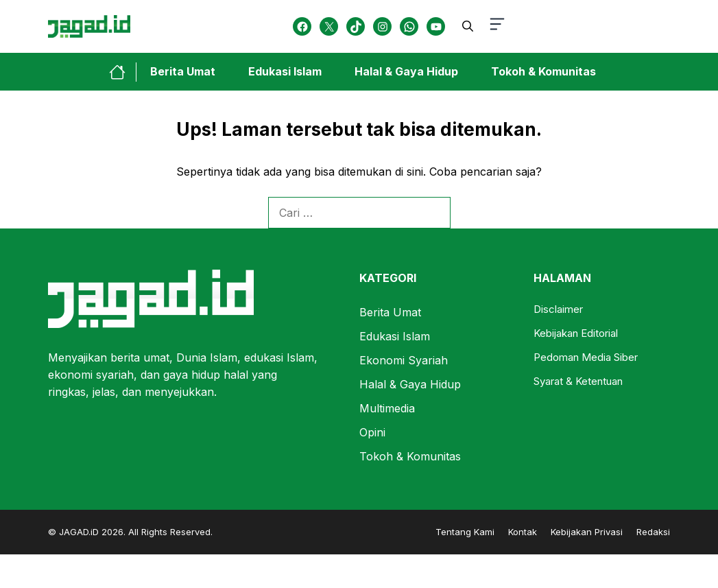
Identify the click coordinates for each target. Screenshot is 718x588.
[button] (468, 26)
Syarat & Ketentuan (578, 381)
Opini (372, 432)
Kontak (523, 532)
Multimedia (387, 408)
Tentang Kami (465, 532)
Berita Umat (183, 71)
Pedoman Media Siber (586, 357)
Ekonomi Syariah (404, 360)
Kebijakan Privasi (587, 532)
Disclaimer (558, 309)
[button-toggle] (497, 26)
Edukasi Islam (285, 71)
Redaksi (653, 532)
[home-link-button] (123, 72)
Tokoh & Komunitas (543, 71)
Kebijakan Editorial (576, 333)
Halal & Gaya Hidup (406, 71)
